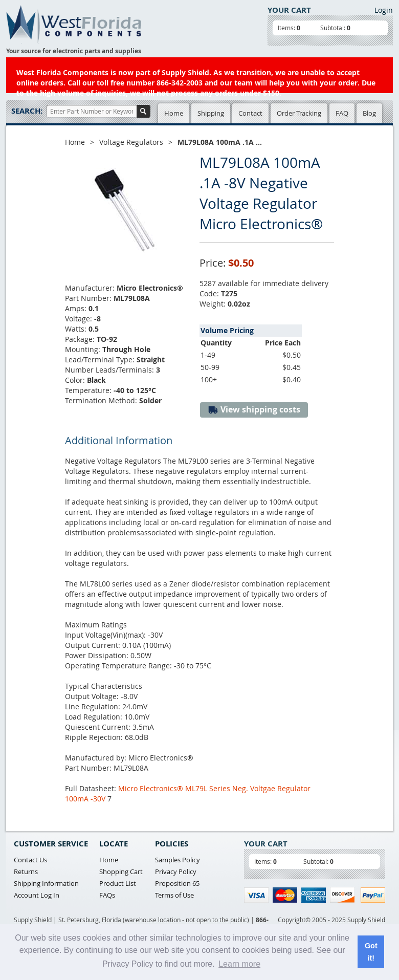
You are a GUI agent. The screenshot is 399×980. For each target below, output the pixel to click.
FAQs (107, 895)
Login (384, 10)
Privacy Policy (176, 872)
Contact (250, 113)
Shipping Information (46, 883)
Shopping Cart (121, 872)
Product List (118, 883)
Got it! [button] (371, 952)
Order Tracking (299, 113)
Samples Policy (178, 860)
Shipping (211, 113)
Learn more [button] (239, 964)
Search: (27, 111)
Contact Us (30, 860)
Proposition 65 (177, 883)
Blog (369, 113)
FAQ (342, 113)
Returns (26, 872)
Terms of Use (174, 895)
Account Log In (37, 895)
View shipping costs (254, 410)
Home (174, 113)
